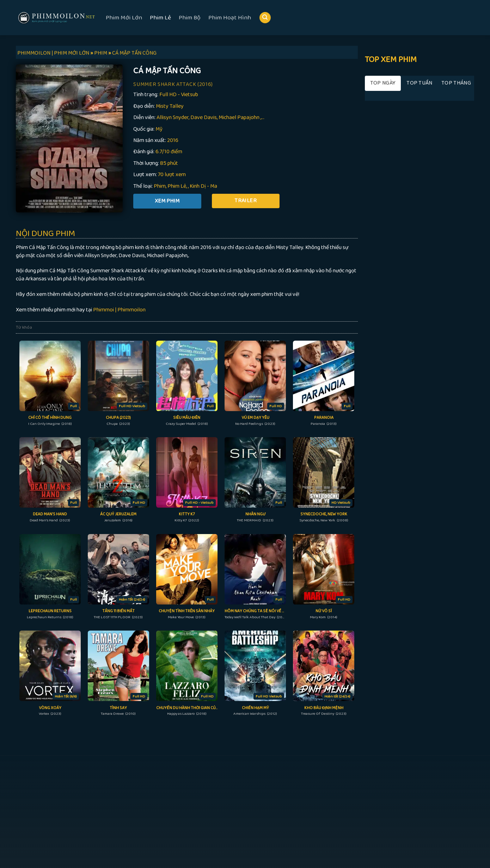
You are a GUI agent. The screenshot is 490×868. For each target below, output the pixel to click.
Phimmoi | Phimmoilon (119, 310)
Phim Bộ (190, 18)
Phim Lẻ (160, 18)
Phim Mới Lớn (124, 18)
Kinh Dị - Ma (203, 186)
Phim (160, 186)
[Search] (265, 18)
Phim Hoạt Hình (230, 18)
